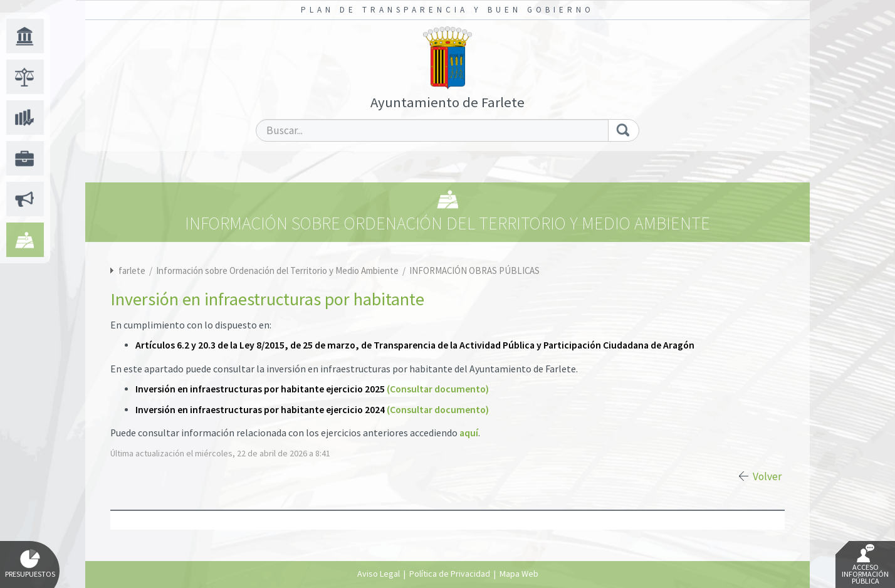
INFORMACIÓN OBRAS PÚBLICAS (474, 270)
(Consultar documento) (438, 389)
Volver (767, 476)
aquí (469, 433)
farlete (132, 270)
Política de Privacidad (450, 574)
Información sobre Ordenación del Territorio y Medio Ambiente (278, 270)
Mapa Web (519, 574)
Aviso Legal (379, 574)
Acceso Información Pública (865, 565)
